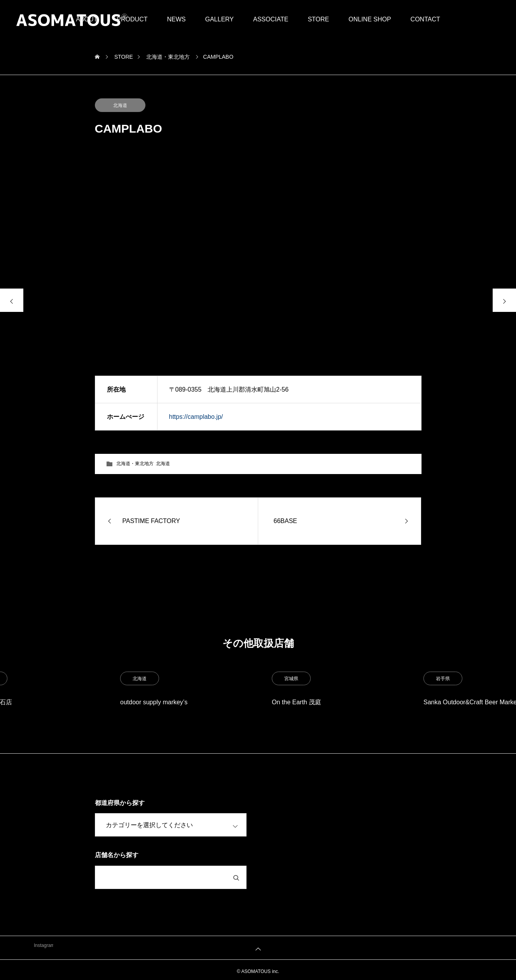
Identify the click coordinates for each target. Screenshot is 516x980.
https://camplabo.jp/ (196, 417)
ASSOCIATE (271, 19)
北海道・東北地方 (135, 464)
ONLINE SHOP (370, 19)
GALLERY (219, 19)
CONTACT (425, 19)
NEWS (176, 19)
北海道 (120, 105)
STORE (318, 19)
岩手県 (443, 679)
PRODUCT (132, 19)
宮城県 (291, 679)
